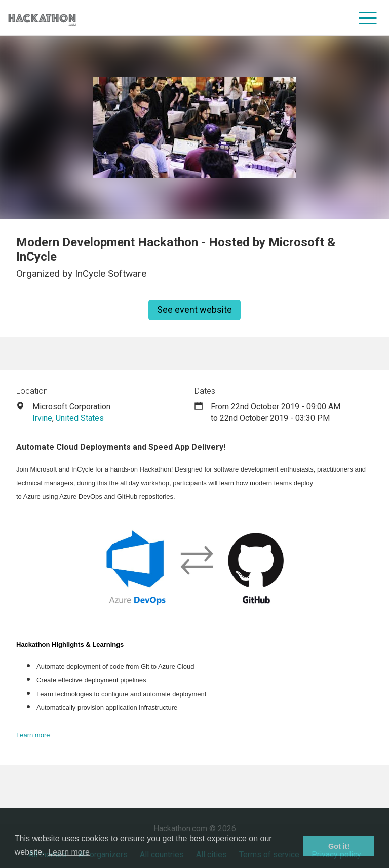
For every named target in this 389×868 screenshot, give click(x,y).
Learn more (33, 735)
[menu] (368, 18)
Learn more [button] (69, 852)
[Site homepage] (42, 18)
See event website (194, 310)
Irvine (42, 418)
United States (80, 418)
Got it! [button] (339, 846)
